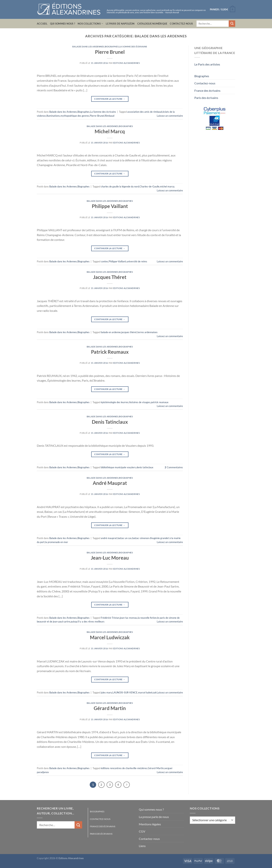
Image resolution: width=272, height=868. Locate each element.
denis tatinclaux (145, 467)
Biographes (112, 47)
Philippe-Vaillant (117, 261)
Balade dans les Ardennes (88, 47)
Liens (142, 846)
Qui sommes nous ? (63, 24)
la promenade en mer (57, 542)
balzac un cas (125, 538)
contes (104, 261)
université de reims (137, 261)
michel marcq (167, 186)
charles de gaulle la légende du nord (120, 186)
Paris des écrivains (206, 98)
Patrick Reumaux (110, 352)
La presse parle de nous (154, 817)
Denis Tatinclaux (110, 422)
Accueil (42, 24)
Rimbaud (110, 116)
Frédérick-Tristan (110, 618)
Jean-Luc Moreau (110, 558)
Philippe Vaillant (110, 206)
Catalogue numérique (152, 24)
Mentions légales (150, 824)
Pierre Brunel (110, 52)
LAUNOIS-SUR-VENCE (125, 692)
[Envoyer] (232, 24)
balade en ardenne (111, 332)
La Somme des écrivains (133, 47)
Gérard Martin (110, 708)
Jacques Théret (110, 277)
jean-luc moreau (129, 618)
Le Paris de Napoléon (120, 24)
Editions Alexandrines (127, 63)
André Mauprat (110, 483)
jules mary (106, 692)
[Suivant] (127, 785)
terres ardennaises (147, 332)
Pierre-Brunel (97, 116)
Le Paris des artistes (207, 64)
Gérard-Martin (156, 768)
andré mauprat (109, 538)
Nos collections (90, 23)
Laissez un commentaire (170, 116)
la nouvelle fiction (147, 618)
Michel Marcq (110, 131)
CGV (142, 831)
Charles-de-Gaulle (150, 186)
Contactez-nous (181, 24)
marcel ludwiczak (147, 692)
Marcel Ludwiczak (110, 637)
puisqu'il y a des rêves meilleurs (88, 622)
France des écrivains (207, 90)
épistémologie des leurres (115, 402)
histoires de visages (140, 402)
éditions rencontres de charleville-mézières (124, 768)
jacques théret (129, 332)
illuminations (53, 116)
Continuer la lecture (110, 99)
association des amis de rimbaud (145, 112)
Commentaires (174, 467)
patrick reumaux (160, 402)
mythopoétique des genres (75, 116)
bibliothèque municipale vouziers (118, 467)
